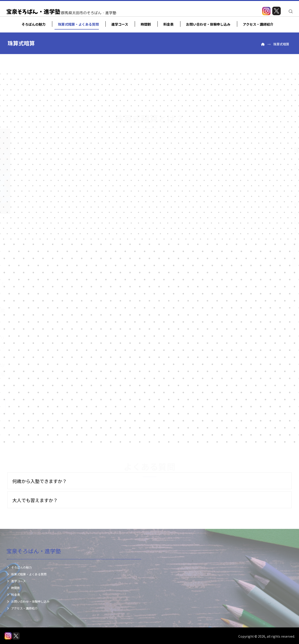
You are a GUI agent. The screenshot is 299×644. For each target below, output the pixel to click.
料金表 (13, 595)
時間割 (13, 588)
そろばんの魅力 (19, 567)
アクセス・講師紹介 (22, 608)
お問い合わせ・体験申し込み (28, 601)
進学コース (16, 581)
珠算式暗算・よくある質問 (26, 574)
